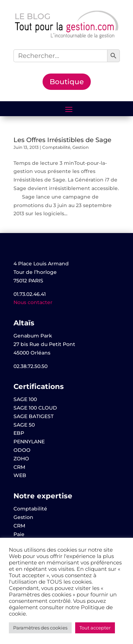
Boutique (67, 82)
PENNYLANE (29, 442)
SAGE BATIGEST (34, 416)
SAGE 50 (24, 425)
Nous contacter (33, 302)
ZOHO (21, 459)
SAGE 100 (25, 399)
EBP (19, 433)
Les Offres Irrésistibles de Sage (62, 140)
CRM (19, 467)
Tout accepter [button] (95, 628)
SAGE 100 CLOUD (35, 408)
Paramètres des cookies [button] (40, 628)
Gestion (81, 147)
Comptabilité (56, 147)
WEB (20, 475)
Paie (19, 534)
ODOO (22, 450)
